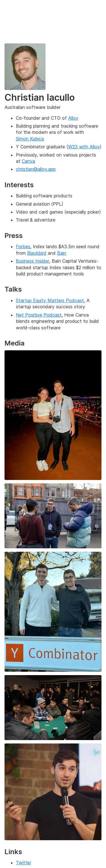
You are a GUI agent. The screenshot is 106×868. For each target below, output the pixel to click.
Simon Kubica (30, 139)
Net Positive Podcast (39, 315)
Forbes (23, 247)
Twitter (23, 863)
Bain (62, 253)
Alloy (73, 118)
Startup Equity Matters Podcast (50, 300)
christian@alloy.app (36, 169)
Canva (28, 161)
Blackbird (37, 253)
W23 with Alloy (84, 147)
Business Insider (33, 261)
